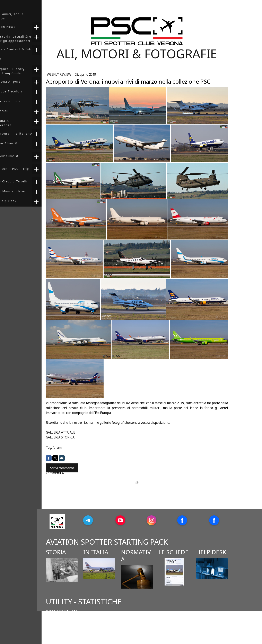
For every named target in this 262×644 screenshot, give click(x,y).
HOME (8, 4)
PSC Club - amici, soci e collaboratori (23, 16)
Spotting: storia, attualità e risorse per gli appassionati (27, 39)
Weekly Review (84, 74)
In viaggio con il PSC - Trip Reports (26, 171)
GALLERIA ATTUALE (85, 432)
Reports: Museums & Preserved (21, 158)
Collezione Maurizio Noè (24, 191)
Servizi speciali (16, 111)
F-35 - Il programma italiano (28, 133)
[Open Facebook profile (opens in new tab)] (207, 520)
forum (82, 447)
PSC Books (12, 59)
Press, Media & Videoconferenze (17, 123)
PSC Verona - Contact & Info (28, 49)
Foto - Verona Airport (22, 81)
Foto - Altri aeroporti (21, 101)
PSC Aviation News (19, 27)
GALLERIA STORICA (85, 437)
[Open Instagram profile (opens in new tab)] (176, 520)
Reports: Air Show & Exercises (20, 145)
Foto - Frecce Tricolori (23, 91)
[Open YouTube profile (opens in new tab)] (145, 520)
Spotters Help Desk (20, 201)
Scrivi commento (87, 468)
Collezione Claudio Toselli (25, 181)
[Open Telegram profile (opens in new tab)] (113, 520)
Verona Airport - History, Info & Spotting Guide (24, 71)
